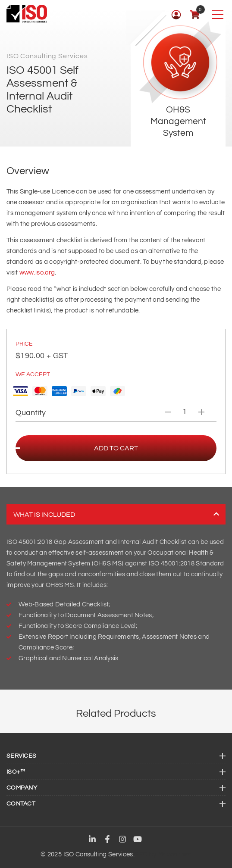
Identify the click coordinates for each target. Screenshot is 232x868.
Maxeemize (175, 854)
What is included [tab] (116, 514)
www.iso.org (37, 273)
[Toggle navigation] (218, 14)
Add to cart (116, 448)
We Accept (33, 375)
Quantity (31, 413)
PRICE (24, 344)
